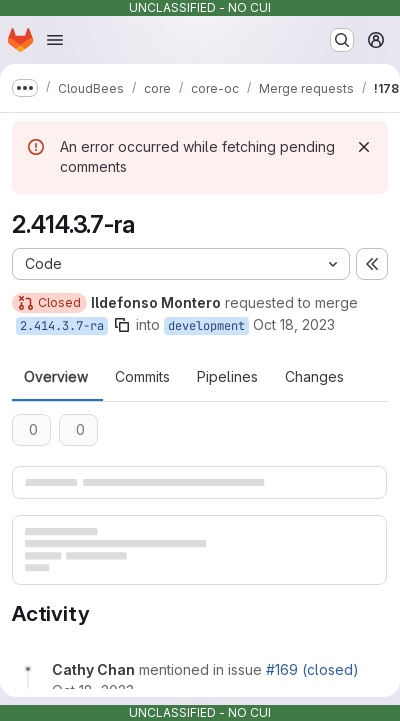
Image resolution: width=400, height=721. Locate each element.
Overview (56, 377)
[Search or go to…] (342, 40)
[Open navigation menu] (55, 40)
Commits (142, 377)
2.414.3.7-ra (62, 326)
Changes (314, 377)
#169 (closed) (312, 669)
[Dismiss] (364, 147)
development (206, 326)
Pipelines (227, 377)
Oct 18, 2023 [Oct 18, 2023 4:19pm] (294, 324)
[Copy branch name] (122, 325)
